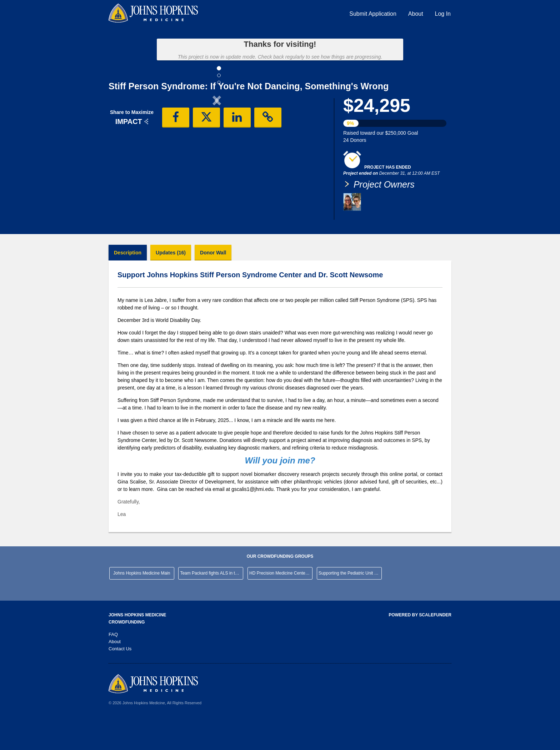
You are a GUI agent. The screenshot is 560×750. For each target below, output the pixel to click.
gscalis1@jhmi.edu (252, 519)
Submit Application (373, 14)
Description (128, 283)
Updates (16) (171, 283)
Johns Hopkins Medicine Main (142, 603)
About (416, 14)
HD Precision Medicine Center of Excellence (281, 603)
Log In (443, 14)
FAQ (113, 664)
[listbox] (217, 160)
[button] (125, 159)
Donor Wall (213, 283)
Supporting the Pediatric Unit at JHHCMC (350, 603)
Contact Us (120, 679)
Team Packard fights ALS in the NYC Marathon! (212, 603)
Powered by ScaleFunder (420, 645)
